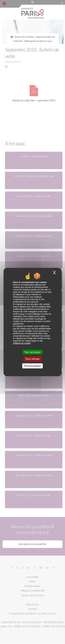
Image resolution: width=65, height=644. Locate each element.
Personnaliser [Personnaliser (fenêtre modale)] (33, 366)
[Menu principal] (4, 4)
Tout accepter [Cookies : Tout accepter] (32, 352)
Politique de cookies (22, 343)
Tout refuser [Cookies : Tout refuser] (32, 359)
